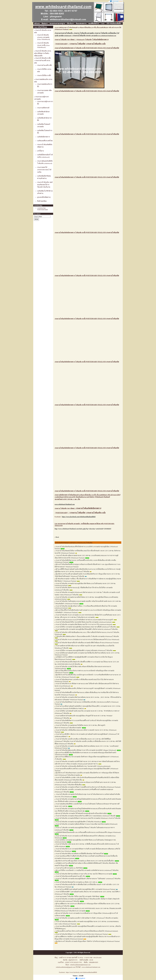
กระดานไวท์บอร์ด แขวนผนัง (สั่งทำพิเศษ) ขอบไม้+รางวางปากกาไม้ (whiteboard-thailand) (84, 624)
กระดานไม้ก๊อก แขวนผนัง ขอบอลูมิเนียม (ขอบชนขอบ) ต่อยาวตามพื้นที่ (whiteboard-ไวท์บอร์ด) (86, 627)
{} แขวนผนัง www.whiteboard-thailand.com (94, 36)
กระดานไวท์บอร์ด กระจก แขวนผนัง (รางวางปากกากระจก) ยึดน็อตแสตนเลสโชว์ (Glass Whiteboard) (87, 640)
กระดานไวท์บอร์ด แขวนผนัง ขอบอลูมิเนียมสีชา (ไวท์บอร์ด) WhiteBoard (78, 822)
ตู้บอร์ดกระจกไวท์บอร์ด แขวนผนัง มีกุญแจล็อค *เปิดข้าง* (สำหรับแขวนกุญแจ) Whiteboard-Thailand (88, 941)
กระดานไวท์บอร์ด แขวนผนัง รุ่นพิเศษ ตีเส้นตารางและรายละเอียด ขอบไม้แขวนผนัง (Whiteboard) (87, 824)
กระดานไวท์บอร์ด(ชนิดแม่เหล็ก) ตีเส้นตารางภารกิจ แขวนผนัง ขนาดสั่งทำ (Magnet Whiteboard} (86, 750)
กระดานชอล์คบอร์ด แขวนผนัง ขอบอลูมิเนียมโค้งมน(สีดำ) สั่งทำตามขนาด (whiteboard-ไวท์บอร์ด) (87, 629)
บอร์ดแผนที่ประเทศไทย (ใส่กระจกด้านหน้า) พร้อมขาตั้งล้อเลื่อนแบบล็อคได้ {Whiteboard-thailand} (87, 931)
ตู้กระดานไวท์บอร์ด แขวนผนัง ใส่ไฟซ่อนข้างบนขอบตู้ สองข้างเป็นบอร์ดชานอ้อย (81, 813)
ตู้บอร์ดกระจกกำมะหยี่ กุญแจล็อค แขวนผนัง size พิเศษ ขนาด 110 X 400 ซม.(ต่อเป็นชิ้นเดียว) (85, 861)
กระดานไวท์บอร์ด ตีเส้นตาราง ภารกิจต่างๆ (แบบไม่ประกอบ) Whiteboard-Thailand (82, 934)
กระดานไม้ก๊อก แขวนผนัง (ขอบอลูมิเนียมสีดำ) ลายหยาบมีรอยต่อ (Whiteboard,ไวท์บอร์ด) (84, 650)
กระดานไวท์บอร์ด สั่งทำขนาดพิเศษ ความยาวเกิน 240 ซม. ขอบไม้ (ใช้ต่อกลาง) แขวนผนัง (84, 874)
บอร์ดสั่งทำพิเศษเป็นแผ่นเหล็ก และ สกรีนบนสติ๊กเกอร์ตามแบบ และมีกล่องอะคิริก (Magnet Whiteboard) (88, 832)
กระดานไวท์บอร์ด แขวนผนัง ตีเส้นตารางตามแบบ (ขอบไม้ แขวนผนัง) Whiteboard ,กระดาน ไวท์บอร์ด (88, 818)
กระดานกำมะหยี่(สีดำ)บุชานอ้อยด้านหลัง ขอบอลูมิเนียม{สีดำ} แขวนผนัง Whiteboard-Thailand (85, 889)
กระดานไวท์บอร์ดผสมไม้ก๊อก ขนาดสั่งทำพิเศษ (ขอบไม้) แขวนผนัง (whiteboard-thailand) (84, 622)
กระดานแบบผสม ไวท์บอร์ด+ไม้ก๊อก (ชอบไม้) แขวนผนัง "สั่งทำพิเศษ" (78, 896)
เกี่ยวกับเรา (70, 24)
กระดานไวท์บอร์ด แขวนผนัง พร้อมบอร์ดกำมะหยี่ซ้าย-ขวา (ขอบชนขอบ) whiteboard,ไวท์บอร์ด (86, 816)
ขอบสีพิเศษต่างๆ (94, 24)
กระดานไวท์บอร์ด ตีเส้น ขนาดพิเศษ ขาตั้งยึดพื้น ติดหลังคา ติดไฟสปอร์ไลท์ (80, 854)
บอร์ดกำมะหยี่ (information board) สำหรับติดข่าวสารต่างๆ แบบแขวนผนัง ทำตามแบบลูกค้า (84, 620)
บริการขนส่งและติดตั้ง (114, 24)
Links (103, 24)
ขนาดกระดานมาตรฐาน (57, 24)
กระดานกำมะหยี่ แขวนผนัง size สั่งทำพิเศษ (69, 868)
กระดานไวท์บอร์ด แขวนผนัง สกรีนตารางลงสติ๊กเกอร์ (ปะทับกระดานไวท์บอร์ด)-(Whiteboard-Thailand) (88, 787)
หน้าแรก (37, 24)
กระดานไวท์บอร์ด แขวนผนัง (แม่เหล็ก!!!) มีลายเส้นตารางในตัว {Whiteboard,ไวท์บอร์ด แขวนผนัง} (87, 918)
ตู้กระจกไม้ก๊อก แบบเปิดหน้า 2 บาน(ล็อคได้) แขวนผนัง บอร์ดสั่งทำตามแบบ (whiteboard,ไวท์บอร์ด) (87, 870)
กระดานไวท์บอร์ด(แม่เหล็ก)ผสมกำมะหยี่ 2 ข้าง (71, 876)
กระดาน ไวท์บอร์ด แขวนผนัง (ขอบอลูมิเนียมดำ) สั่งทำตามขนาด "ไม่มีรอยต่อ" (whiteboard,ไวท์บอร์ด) (88, 879)
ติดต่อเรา (45, 24)
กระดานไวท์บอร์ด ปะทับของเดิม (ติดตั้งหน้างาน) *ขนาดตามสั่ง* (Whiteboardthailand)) (83, 766)
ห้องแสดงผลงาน (81, 24)
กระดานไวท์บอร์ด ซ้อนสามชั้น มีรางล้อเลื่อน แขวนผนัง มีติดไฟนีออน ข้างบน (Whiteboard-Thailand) (87, 643)
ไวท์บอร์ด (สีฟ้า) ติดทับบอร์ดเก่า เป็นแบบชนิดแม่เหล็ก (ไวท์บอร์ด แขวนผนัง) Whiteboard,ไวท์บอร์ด (87, 636)
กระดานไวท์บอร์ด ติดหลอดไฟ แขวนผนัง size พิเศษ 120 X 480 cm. (77, 882)
